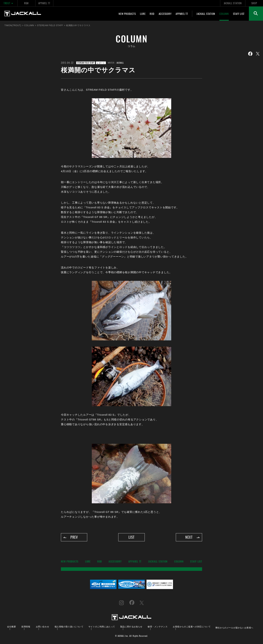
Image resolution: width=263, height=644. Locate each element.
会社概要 (11, 626)
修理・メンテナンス (158, 626)
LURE (143, 14)
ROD (152, 14)
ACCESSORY (165, 14)
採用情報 (26, 626)
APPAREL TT (44, 3)
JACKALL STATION (233, 3)
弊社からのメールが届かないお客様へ (234, 627)
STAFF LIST (239, 14)
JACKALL (120, 63)
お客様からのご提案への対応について (192, 626)
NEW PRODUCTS (127, 14)
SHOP (254, 3)
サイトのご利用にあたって (102, 626)
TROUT (9, 3)
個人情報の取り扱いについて (69, 626)
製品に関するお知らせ (131, 626)
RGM (26, 3)
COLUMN (224, 14)
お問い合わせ (43, 626)
